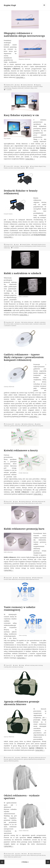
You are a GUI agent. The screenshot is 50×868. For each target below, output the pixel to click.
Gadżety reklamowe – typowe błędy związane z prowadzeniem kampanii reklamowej (24, 357)
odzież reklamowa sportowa (18, 855)
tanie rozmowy (31, 665)
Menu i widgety (44, 7)
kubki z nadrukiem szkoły (36, 324)
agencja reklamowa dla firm (16, 759)
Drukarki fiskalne (26, 245)
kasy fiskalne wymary (20, 168)
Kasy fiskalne (26, 166)
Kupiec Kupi (10, 5)
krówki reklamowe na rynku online (33, 503)
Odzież (25, 854)
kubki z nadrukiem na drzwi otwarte (20, 324)
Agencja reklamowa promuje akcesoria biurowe (22, 703)
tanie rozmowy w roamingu (16, 667)
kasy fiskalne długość (37, 166)
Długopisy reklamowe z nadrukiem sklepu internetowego (24, 34)
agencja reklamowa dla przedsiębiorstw (34, 759)
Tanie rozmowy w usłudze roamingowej (20, 608)
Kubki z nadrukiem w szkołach (23, 273)
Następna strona (48, 862)
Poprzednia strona (2, 862)
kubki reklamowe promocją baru (17, 579)
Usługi (22, 665)
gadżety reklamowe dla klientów (19, 426)
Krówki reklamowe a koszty (21, 450)
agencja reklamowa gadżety (11, 761)
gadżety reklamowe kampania (35, 426)
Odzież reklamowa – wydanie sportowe (22, 797)
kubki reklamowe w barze (32, 579)
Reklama (25, 758)
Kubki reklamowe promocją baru (24, 529)
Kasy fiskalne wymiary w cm (21, 115)
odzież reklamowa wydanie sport (12, 857)
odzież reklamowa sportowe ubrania (36, 855)
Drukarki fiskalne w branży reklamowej (21, 192)
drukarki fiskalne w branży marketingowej (21, 246)
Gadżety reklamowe (28, 85)
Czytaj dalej (20, 77)
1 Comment (9, 90)
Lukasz (18, 85)
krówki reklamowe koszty (17, 503)
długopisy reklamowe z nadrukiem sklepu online (25, 88)
